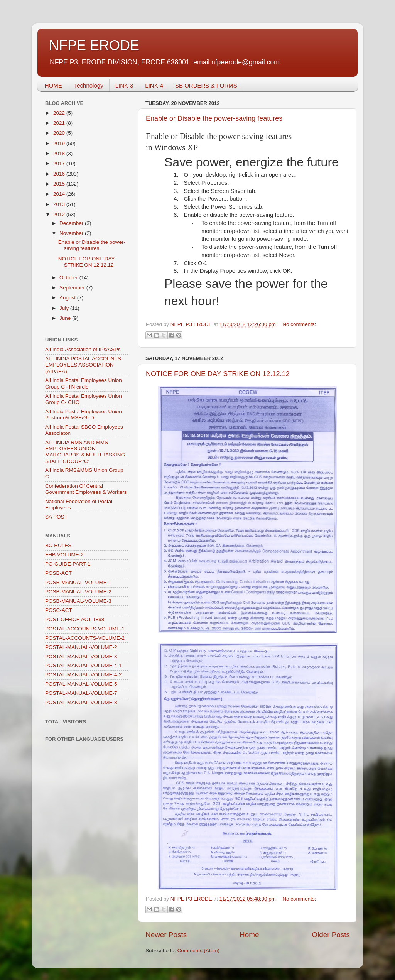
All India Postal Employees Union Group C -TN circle (84, 383)
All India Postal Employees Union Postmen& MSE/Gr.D (84, 415)
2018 (60, 153)
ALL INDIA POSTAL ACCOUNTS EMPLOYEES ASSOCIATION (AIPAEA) (83, 365)
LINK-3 (124, 85)
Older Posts (331, 935)
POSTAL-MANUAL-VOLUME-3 (81, 656)
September (73, 288)
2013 (60, 204)
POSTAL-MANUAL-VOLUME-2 (81, 647)
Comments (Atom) (199, 950)
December (72, 223)
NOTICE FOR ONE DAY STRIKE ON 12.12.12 (218, 374)
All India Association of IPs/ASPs (83, 349)
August (68, 298)
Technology (89, 85)
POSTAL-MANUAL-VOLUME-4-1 (84, 665)
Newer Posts (166, 935)
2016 (60, 174)
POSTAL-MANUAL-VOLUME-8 (81, 702)
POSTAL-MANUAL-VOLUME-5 (81, 684)
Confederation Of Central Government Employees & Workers (86, 489)
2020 (60, 133)
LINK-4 (154, 85)
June (66, 318)
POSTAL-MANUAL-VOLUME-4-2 (84, 675)
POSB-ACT (58, 573)
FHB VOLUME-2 (64, 555)
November (72, 233)
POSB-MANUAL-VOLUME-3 (78, 601)
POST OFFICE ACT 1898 (75, 619)
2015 (60, 184)
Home (249, 935)
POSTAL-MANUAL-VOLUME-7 (81, 693)
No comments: (299, 324)
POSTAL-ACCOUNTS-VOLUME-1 (85, 629)
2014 (60, 194)
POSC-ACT (59, 610)
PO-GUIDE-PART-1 (68, 564)
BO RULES (58, 545)
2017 (60, 163)
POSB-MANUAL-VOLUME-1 (78, 582)
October (69, 278)
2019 (60, 143)
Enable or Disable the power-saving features (214, 118)
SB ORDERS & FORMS (206, 85)
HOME (53, 85)
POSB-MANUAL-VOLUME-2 (78, 592)
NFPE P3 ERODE (192, 324)
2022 (60, 113)
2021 (60, 123)
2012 (60, 214)
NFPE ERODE (94, 45)
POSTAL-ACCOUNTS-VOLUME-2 (85, 638)
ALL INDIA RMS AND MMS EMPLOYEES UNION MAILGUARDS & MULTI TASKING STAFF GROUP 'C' (85, 452)
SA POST (56, 517)
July (65, 308)
